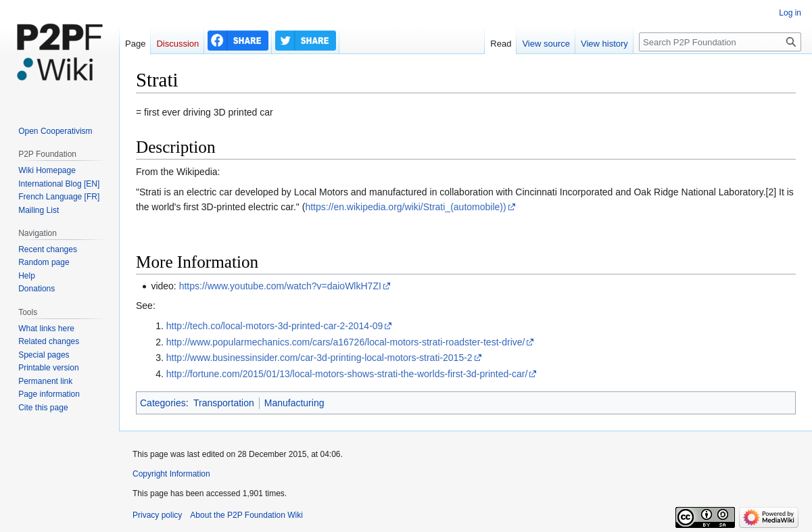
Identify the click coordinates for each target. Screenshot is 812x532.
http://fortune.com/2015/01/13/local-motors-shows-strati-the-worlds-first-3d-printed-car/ (347, 374)
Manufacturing (294, 403)
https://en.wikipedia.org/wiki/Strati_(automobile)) (405, 207)
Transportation (224, 403)
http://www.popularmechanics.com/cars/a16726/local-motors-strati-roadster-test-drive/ (346, 342)
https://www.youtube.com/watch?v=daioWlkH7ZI (280, 286)
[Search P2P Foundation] (720, 42)
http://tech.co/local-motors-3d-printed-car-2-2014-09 (275, 326)
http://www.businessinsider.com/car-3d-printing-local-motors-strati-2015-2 (319, 358)
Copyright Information (171, 474)
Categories (163, 403)
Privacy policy (157, 515)
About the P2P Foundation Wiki (246, 515)
